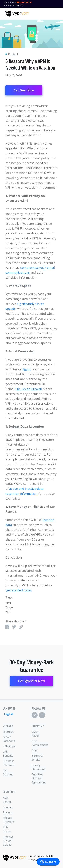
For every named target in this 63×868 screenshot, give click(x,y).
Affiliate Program (8, 820)
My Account (8, 772)
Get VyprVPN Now (32, 681)
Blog (35, 750)
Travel (9, 607)
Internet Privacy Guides (8, 841)
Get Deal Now (24, 90)
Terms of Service (37, 758)
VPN (8, 603)
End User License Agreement (39, 778)
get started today (19, 590)
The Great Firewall (28, 389)
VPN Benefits (8, 754)
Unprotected (25, 2)
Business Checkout (9, 763)
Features (8, 732)
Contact (8, 807)
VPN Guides (7, 829)
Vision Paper (35, 734)
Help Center (7, 800)
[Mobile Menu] (55, 13)
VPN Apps (9, 746)
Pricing (7, 812)
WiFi (8, 612)
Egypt (27, 369)
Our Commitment (39, 743)
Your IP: (8, 6)
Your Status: (10, 2)
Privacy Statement (38, 767)
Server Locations (9, 739)
